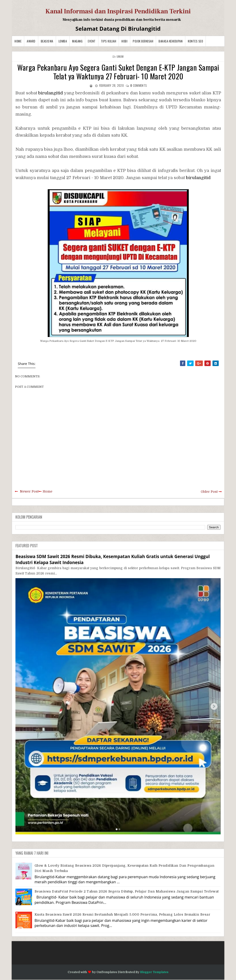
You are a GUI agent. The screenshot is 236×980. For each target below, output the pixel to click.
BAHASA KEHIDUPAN (171, 41)
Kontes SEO (195, 41)
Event (92, 41)
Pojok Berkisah (143, 41)
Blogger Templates (154, 972)
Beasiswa (47, 41)
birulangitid (51, 93)
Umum (120, 56)
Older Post (209, 492)
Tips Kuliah (109, 41)
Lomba (63, 41)
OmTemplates (107, 972)
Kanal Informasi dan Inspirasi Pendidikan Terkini (118, 11)
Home (18, 41)
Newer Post (29, 491)
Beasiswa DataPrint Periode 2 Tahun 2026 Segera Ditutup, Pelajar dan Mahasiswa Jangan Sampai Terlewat (127, 891)
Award (31, 41)
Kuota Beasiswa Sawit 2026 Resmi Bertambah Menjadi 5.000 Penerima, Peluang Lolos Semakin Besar (122, 914)
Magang (77, 41)
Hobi (124, 41)
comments (139, 85)
